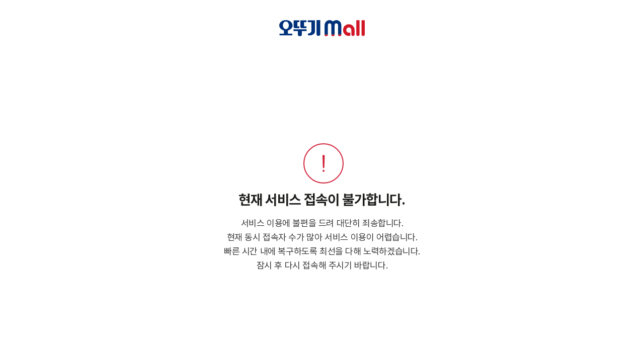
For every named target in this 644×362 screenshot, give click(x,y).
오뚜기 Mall (322, 28)
